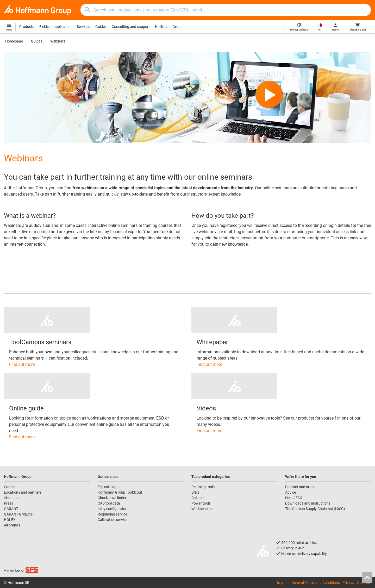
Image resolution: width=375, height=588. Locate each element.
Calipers (198, 498)
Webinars (58, 41)
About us (11, 498)
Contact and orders (301, 487)
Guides (101, 27)
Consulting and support (131, 27)
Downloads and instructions (308, 503)
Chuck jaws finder (112, 498)
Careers (10, 487)
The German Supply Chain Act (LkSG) (315, 509)
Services (83, 27)
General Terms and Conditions (316, 583)
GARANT (11, 509)
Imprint (283, 583)
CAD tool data (109, 503)
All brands (12, 525)
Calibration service (113, 520)
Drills (195, 492)
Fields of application (55, 27)
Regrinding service (112, 514)
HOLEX (10, 520)
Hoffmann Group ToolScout (120, 492)
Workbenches (202, 509)
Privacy (348, 583)
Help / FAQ (294, 498)
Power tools (201, 503)
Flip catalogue (109, 487)
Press (8, 503)
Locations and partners (23, 492)
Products (27, 27)
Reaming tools (203, 487)
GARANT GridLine (18, 514)
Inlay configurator (112, 509)
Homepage (14, 41)
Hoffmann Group (169, 27)
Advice (290, 492)
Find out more (22, 364)
